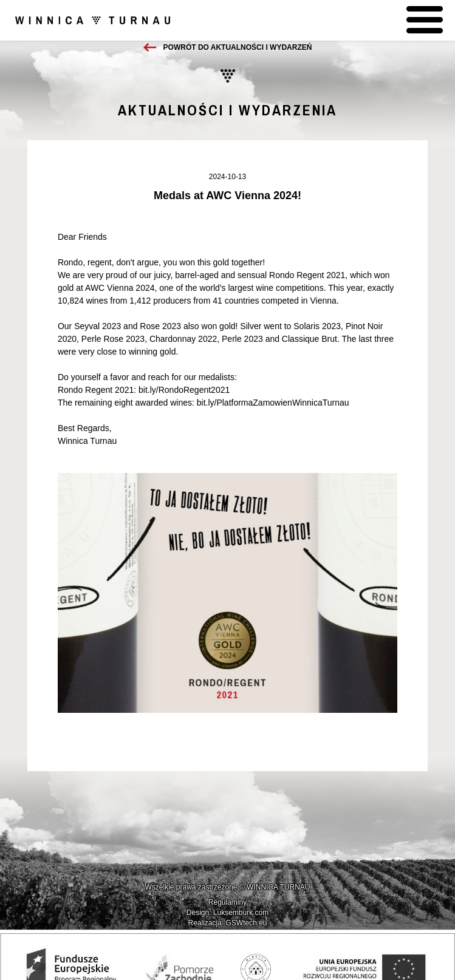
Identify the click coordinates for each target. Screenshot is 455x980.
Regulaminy (227, 902)
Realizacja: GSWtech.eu (227, 923)
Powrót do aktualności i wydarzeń (238, 47)
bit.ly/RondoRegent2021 (184, 390)
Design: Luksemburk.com (227, 913)
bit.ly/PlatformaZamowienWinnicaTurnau (273, 403)
